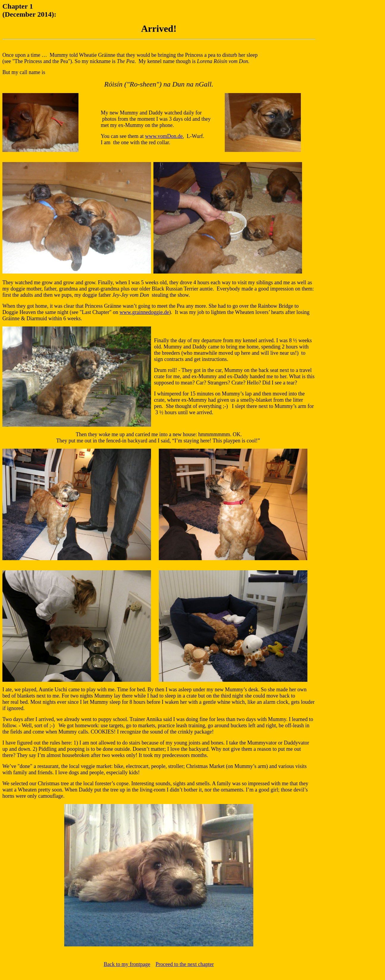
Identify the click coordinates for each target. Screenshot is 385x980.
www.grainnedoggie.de (144, 312)
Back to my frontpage (127, 964)
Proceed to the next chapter (185, 964)
